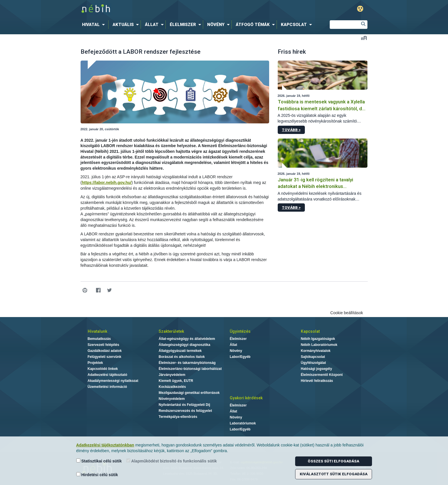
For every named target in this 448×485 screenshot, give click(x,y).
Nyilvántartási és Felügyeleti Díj (184, 405)
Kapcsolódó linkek (103, 369)
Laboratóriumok (243, 423)
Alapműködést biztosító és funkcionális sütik (172, 461)
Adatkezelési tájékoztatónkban (105, 445)
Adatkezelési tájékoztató (108, 375)
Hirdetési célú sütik (97, 475)
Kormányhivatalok (316, 351)
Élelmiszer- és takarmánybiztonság (187, 363)
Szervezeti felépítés (104, 345)
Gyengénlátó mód (360, 9)
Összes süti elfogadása (333, 461)
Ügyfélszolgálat (313, 363)
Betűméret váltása (364, 38)
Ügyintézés (240, 331)
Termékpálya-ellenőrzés (178, 417)
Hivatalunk (97, 331)
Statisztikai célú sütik (99, 461)
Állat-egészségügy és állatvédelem (187, 339)
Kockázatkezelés (172, 387)
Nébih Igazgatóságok (318, 339)
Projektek (95, 363)
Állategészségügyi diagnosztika (184, 345)
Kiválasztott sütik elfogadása (334, 474)
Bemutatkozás (99, 339)
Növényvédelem (172, 399)
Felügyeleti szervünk (105, 357)
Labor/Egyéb (240, 357)
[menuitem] (95, 25)
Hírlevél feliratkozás (317, 381)
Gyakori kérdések (246, 398)
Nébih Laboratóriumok (319, 345)
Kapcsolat (310, 331)
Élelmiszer (238, 339)
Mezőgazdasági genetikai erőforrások (189, 393)
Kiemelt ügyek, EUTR (176, 381)
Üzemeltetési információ (107, 387)
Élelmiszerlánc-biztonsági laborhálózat (190, 369)
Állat (233, 345)
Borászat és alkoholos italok (182, 357)
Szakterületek (171, 331)
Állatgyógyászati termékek (180, 351)
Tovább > (291, 130)
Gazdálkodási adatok (105, 351)
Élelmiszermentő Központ (322, 375)
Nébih (163, 9)
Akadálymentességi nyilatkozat (113, 381)
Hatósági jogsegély (316, 369)
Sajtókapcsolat (313, 357)
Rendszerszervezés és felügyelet (185, 411)
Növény (236, 351)
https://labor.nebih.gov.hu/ (107, 183)
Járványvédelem (172, 375)
